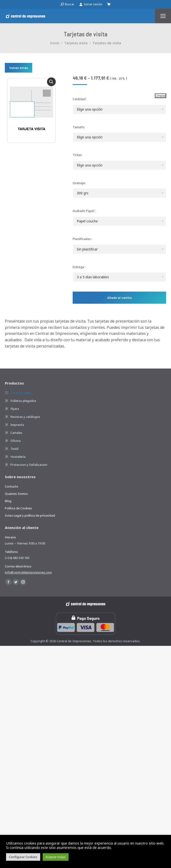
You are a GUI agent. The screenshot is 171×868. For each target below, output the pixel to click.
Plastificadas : (82, 239)
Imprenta (17, 425)
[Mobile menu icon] (163, 16)
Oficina (16, 441)
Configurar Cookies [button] (23, 857)
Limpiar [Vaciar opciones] (160, 96)
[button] (51, 82)
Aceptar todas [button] (56, 857)
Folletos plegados (23, 401)
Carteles (16, 433)
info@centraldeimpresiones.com (28, 572)
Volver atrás (19, 68)
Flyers (15, 409)
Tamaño (79, 127)
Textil (14, 449)
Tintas (77, 155)
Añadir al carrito (119, 298)
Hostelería (18, 457)
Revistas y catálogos (25, 417)
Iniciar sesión (91, 4)
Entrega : (79, 267)
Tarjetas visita (21, 393)
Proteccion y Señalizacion (29, 465)
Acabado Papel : (84, 211)
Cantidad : (80, 99)
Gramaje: (79, 183)
